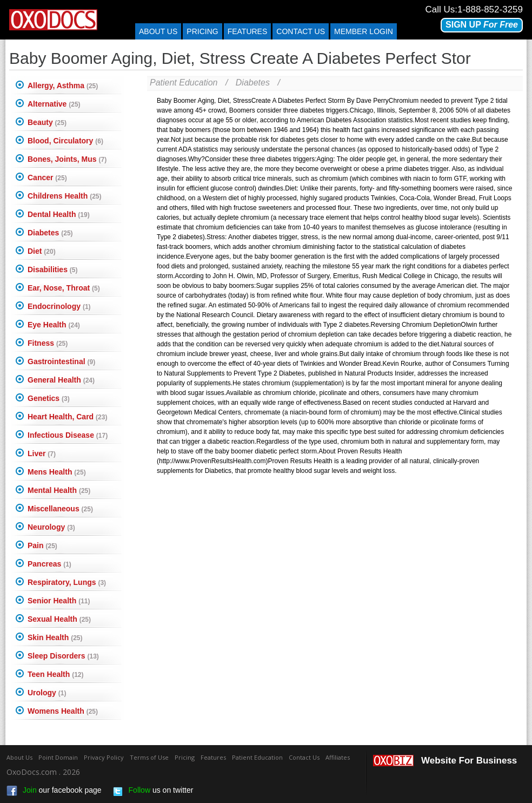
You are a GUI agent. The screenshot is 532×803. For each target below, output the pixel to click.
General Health (61, 380)
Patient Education (184, 83)
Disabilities (52, 269)
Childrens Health (64, 196)
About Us (158, 31)
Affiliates (338, 757)
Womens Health (63, 711)
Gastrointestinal (61, 361)
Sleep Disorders (63, 656)
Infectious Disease (68, 435)
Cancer (47, 177)
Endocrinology (59, 306)
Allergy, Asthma (63, 85)
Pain (42, 545)
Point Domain (58, 757)
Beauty (47, 122)
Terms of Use (149, 757)
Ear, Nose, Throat (64, 288)
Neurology (51, 527)
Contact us (301, 31)
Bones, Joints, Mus (67, 159)
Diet (42, 251)
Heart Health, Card (67, 417)
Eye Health (54, 325)
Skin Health (55, 637)
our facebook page (54, 791)
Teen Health (56, 674)
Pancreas (49, 564)
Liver (42, 453)
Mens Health (57, 472)
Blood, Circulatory (65, 141)
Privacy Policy (104, 757)
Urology (47, 693)
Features (248, 31)
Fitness (48, 343)
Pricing (202, 31)
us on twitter (153, 791)
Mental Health (59, 490)
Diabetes (50, 233)
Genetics (49, 398)
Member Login (364, 31)
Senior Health (59, 601)
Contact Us (304, 757)
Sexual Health (59, 619)
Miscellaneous (60, 509)
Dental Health (59, 214)
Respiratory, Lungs (67, 582)
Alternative (54, 104)
